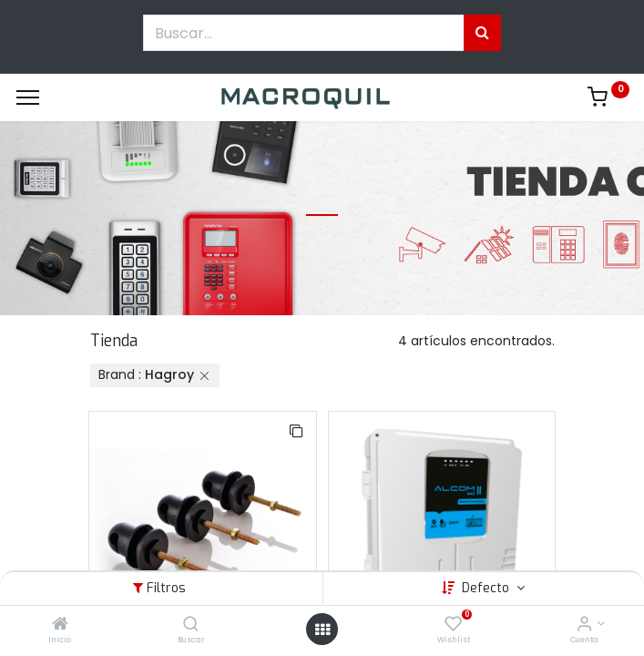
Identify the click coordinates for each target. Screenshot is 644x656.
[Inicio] (60, 625)
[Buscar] (191, 625)
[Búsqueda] (482, 33)
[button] (296, 432)
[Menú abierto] (322, 630)
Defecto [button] (487, 588)
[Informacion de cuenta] (584, 625)
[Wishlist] (453, 625)
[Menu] (28, 97)
